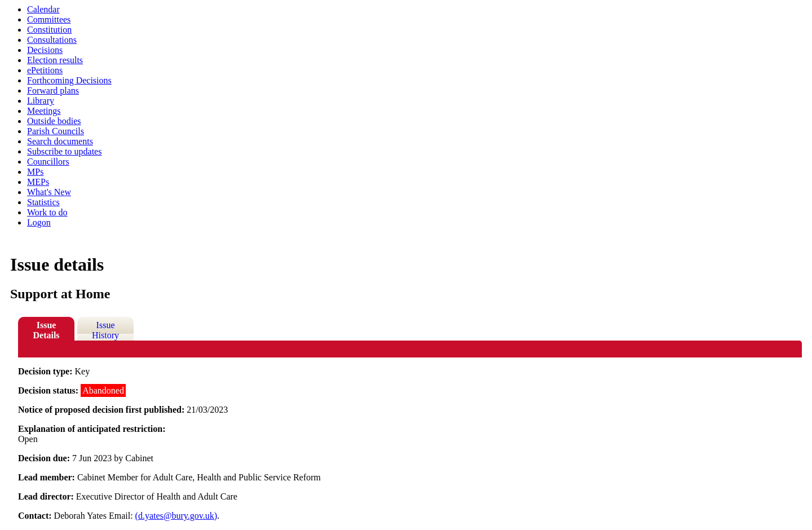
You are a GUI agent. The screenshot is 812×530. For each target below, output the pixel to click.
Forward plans (53, 90)
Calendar (43, 9)
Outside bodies (54, 121)
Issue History (105, 330)
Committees (49, 19)
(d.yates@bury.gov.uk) (176, 516)
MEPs (38, 182)
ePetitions (45, 70)
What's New (49, 192)
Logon (39, 222)
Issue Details (46, 330)
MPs (35, 172)
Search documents (60, 141)
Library (41, 101)
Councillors (48, 162)
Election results (55, 60)
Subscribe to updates (64, 151)
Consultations (52, 40)
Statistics (43, 202)
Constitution (49, 30)
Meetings (44, 111)
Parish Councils (56, 131)
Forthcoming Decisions (69, 80)
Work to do (47, 212)
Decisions (45, 50)
